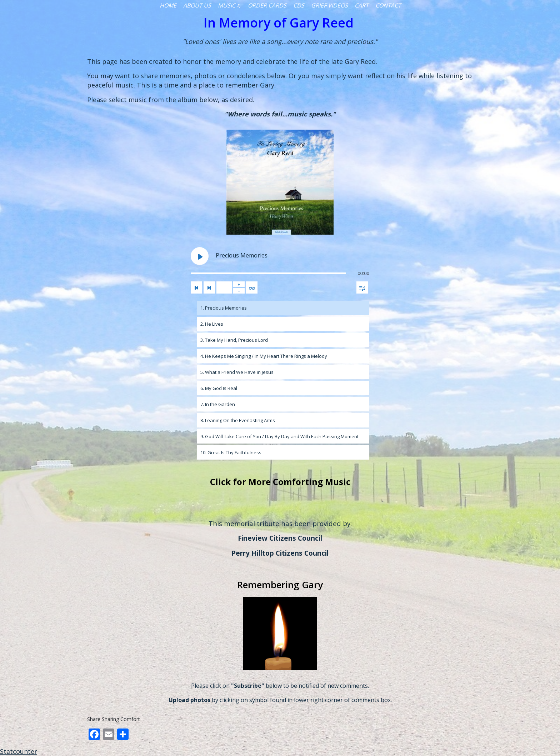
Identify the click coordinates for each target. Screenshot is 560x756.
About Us (197, 5)
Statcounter (19, 751)
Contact (388, 5)
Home (168, 5)
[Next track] (209, 287)
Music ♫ (229, 5)
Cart (362, 5)
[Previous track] (196, 287)
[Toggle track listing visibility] (362, 287)
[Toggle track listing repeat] (252, 287)
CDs (299, 5)
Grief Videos (329, 5)
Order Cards (267, 5)
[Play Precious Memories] (200, 256)
